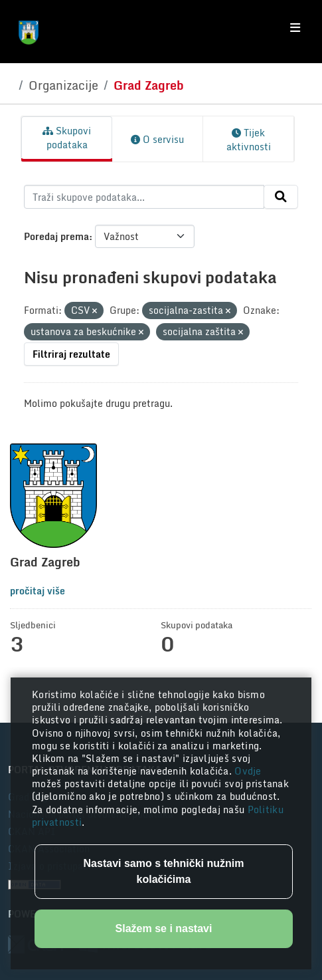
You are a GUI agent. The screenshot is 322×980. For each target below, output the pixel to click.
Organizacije (63, 85)
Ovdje (248, 771)
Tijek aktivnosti (249, 140)
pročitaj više (38, 591)
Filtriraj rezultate (71, 354)
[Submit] (281, 197)
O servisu (157, 139)
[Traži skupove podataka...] (144, 197)
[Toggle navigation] (295, 28)
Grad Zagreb (149, 85)
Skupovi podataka (67, 138)
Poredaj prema (56, 236)
